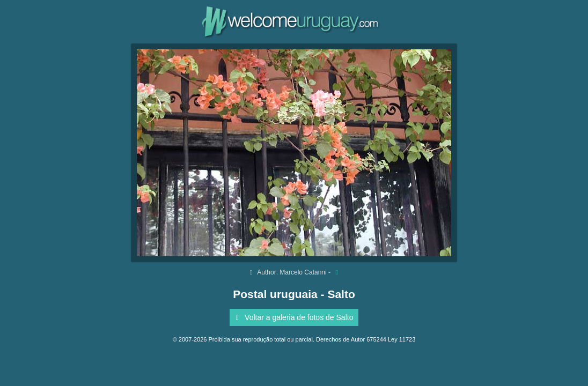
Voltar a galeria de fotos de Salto (293, 317)
